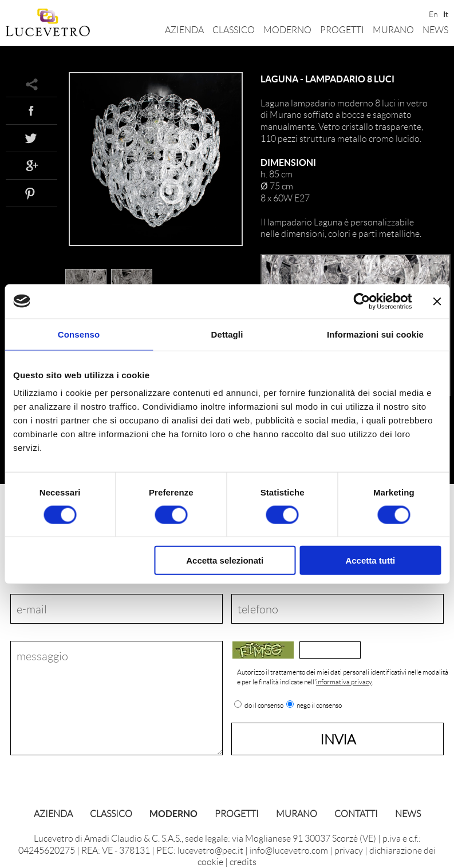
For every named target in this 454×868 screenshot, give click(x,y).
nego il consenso (319, 706)
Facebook (31, 110)
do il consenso (264, 706)
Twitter (31, 138)
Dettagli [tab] (227, 334)
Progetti (342, 29)
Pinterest (31, 193)
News (435, 29)
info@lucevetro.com (289, 850)
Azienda (184, 29)
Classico (234, 29)
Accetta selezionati (225, 560)
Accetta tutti (370, 560)
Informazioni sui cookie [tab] (375, 334)
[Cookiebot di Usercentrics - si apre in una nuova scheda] (362, 301)
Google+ (31, 165)
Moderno (287, 29)
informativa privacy (344, 682)
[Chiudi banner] (437, 301)
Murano (393, 29)
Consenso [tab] (79, 334)
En (433, 13)
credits (243, 861)
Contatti (356, 813)
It (446, 13)
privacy (349, 850)
